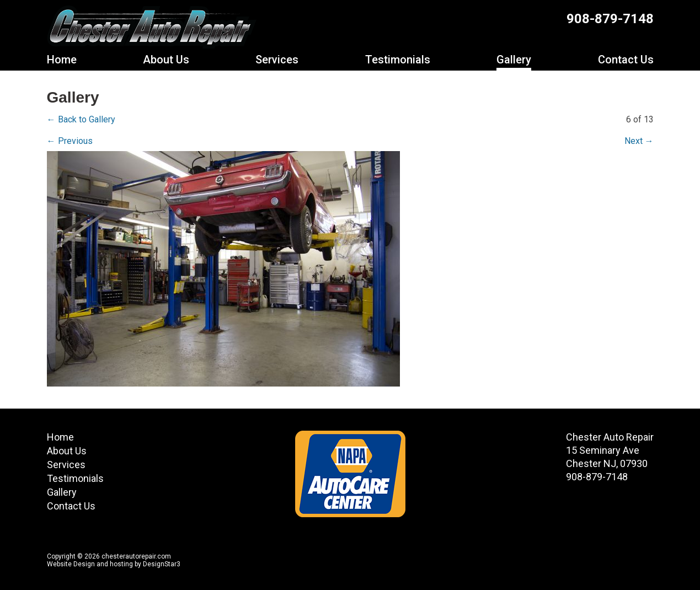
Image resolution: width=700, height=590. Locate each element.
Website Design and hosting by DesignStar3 (114, 564)
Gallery (514, 60)
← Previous (70, 141)
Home (62, 60)
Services (277, 60)
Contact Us (626, 60)
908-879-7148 (610, 19)
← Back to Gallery (81, 119)
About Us (166, 60)
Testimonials (398, 60)
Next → (639, 141)
